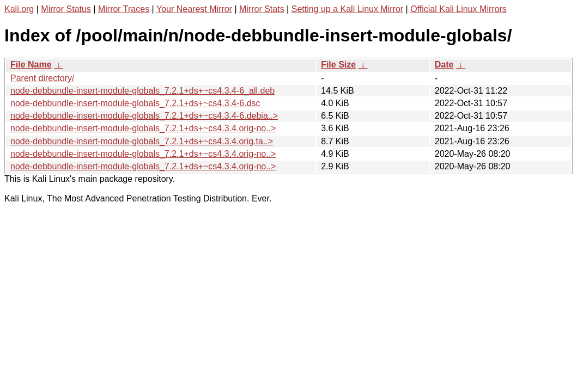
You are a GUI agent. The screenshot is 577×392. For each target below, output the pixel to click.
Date (444, 65)
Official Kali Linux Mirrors (458, 9)
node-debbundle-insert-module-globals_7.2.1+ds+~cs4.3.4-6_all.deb (142, 91)
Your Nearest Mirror (194, 9)
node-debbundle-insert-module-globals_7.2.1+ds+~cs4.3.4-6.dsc (135, 103)
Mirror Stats (262, 9)
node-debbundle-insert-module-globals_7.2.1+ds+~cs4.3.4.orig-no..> (143, 128)
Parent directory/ (42, 78)
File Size (338, 65)
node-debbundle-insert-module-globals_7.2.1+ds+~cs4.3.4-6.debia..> (144, 116)
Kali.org (19, 9)
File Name (31, 65)
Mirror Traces (124, 9)
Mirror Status (66, 9)
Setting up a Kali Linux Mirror (347, 9)
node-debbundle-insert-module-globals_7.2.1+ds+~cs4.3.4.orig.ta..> (142, 141)
